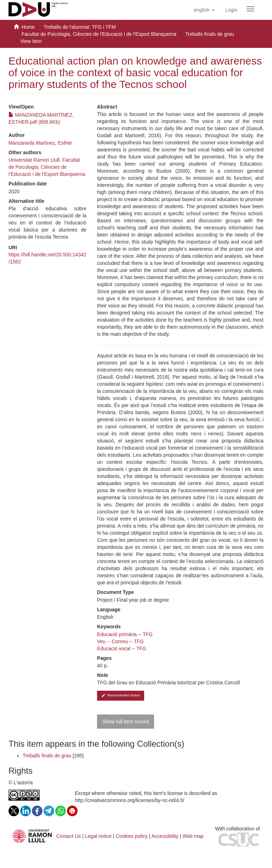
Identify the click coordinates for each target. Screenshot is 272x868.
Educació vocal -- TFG (122, 649)
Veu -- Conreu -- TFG (120, 641)
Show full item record (126, 722)
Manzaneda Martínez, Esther (40, 143)
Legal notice (98, 836)
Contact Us (69, 836)
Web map (193, 836)
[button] (204, 10)
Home (28, 27)
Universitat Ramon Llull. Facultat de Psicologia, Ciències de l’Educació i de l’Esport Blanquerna (47, 167)
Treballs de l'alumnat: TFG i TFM (80, 27)
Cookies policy (132, 836)
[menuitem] (231, 10)
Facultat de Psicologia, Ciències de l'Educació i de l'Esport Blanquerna (99, 34)
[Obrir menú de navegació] (250, 9)
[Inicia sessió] (231, 10)
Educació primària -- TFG (125, 634)
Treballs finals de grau (209, 34)
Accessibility (165, 836)
